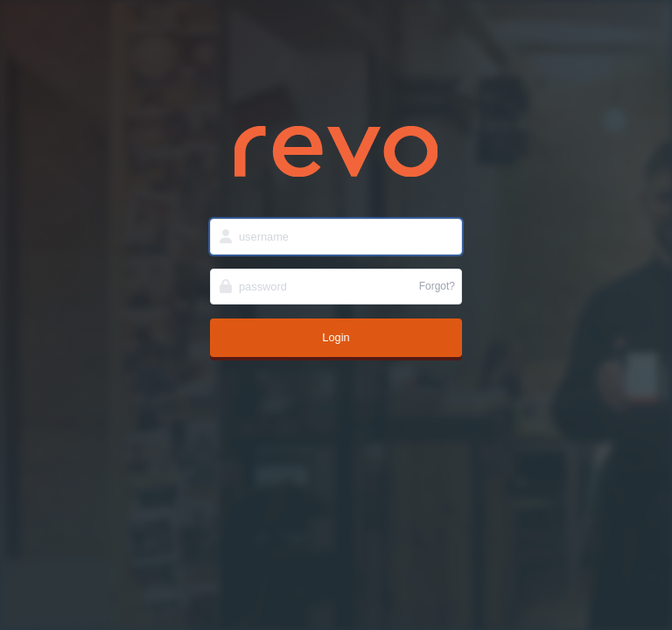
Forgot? (437, 286)
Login (336, 337)
